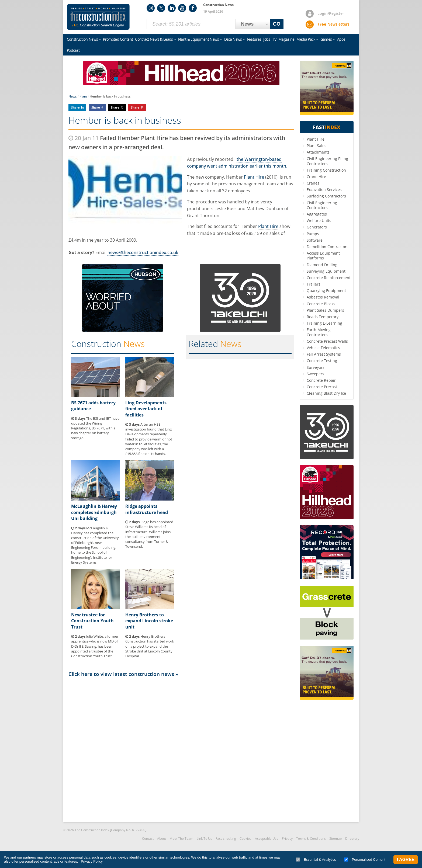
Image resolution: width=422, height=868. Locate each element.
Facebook (193, 8)
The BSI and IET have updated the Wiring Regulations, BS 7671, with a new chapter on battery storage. (95, 428)
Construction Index (98, 17)
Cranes (313, 183)
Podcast (73, 50)
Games (326, 39)
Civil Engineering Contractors (322, 205)
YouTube (182, 8)
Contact (148, 839)
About (162, 839)
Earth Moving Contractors (319, 332)
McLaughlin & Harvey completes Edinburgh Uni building (94, 512)
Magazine (286, 39)
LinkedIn (172, 8)
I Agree (406, 860)
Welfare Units (319, 221)
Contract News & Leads (154, 39)
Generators (317, 227)
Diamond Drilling (322, 265)
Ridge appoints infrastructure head (147, 509)
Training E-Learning (324, 323)
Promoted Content (118, 39)
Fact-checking (226, 839)
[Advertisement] (181, 749)
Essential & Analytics (316, 860)
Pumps (313, 234)
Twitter (161, 8)
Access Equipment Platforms (323, 256)
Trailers (314, 284)
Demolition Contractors (328, 247)
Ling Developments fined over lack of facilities (146, 409)
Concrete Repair (321, 380)
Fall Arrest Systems (324, 354)
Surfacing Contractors (326, 196)
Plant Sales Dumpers (325, 310)
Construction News (82, 39)
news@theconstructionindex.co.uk (143, 252)
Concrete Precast (322, 387)
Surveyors (316, 367)
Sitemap (335, 839)
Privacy (287, 839)
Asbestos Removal (323, 297)
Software (315, 240)
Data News (233, 39)
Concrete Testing (322, 361)
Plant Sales (316, 146)
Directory (352, 839)
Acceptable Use (267, 839)
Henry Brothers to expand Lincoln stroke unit (149, 621)
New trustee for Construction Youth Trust (92, 621)
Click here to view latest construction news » (123, 674)
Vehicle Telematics (323, 348)
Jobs (267, 39)
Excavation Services (324, 190)
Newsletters (333, 24)
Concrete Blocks (321, 304)
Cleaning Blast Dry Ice (326, 393)
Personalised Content (365, 860)
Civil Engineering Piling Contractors (327, 161)
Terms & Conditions (311, 839)
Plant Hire (254, 177)
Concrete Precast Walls (327, 341)
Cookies (245, 839)
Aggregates (317, 214)
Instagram (151, 8)
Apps (341, 39)
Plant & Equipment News (199, 39)
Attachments (318, 152)
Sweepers (315, 374)
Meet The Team (181, 839)
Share (75, 107)
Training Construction (326, 170)
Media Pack (306, 39)
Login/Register (331, 13)
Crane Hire (316, 177)
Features (254, 39)
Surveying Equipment (326, 271)
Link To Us (204, 839)
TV (274, 39)
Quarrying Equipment (326, 291)
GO (277, 24)
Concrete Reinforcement (329, 278)
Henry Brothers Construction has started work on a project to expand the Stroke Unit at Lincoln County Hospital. (150, 646)
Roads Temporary (323, 317)
